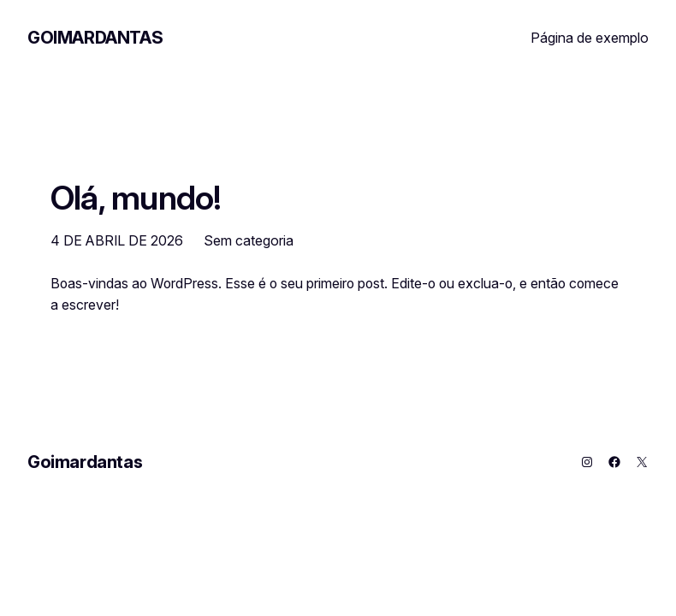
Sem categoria (249, 240)
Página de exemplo (590, 38)
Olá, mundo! (136, 198)
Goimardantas (95, 38)
